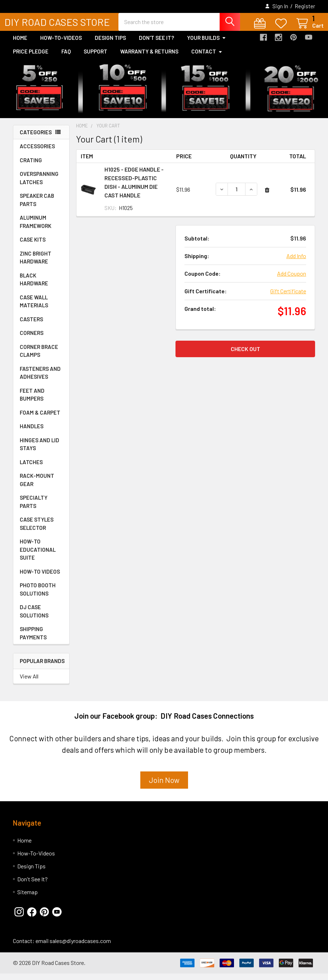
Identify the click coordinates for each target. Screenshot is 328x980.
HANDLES (32, 433)
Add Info (296, 262)
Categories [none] (36, 139)
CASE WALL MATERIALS (34, 308)
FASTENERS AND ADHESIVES (40, 379)
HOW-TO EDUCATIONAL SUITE (38, 556)
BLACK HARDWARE (34, 286)
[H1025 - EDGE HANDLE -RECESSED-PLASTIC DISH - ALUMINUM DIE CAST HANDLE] (236, 196)
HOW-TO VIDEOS (40, 578)
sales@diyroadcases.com (80, 947)
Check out (245, 355)
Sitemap (27, 898)
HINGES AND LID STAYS (39, 451)
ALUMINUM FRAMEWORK (36, 228)
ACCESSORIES (37, 153)
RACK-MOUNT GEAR (37, 486)
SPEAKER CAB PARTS (37, 206)
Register (305, 6)
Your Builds (207, 44)
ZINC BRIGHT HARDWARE (36, 264)
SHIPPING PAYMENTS (33, 640)
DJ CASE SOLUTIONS (34, 618)
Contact (207, 58)
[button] (164, 789)
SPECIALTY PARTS (34, 508)
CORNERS (32, 339)
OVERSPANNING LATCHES (39, 184)
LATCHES (31, 468)
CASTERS (31, 326)
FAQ (66, 58)
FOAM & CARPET (40, 419)
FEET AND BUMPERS (32, 401)
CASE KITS (33, 246)
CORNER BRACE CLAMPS (39, 357)
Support (95, 58)
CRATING (31, 167)
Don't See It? (156, 44)
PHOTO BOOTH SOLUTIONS (38, 596)
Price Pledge (31, 58)
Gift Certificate (288, 297)
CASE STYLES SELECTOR (37, 530)
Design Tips (110, 44)
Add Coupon (292, 280)
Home (20, 44)
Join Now (164, 786)
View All (29, 683)
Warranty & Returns (149, 58)
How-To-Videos (61, 44)
